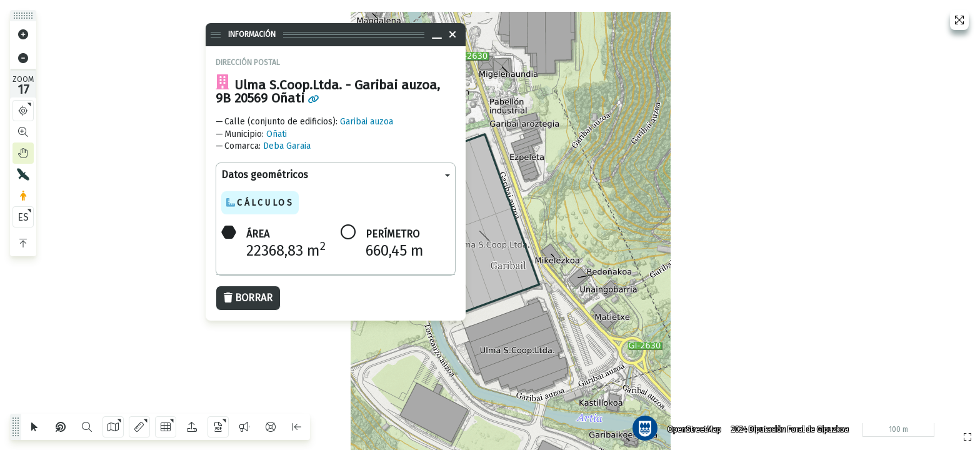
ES (23, 217)
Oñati (277, 134)
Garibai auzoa (367, 122)
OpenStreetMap (693, 428)
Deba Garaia (287, 146)
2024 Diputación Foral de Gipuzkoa (789, 428)
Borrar (248, 298)
